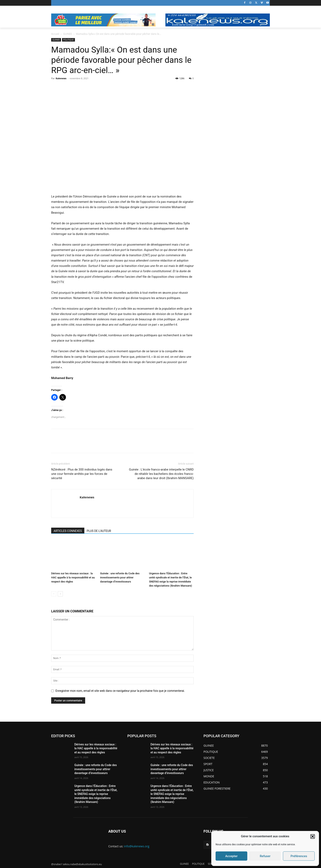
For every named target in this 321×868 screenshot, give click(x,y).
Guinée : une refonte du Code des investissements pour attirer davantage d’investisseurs (120, 577)
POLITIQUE (68, 40)
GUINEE (68, 34)
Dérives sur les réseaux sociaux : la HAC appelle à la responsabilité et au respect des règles (73, 577)
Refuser (265, 856)
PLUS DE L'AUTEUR (99, 531)
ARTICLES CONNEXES (68, 531)
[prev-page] (54, 594)
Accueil (55, 34)
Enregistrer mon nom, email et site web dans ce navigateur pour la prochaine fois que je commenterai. (120, 691)
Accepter (231, 856)
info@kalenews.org (137, 846)
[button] (313, 836)
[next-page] (60, 594)
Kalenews (61, 78)
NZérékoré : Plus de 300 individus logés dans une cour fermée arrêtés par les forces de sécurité (82, 474)
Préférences (299, 856)
